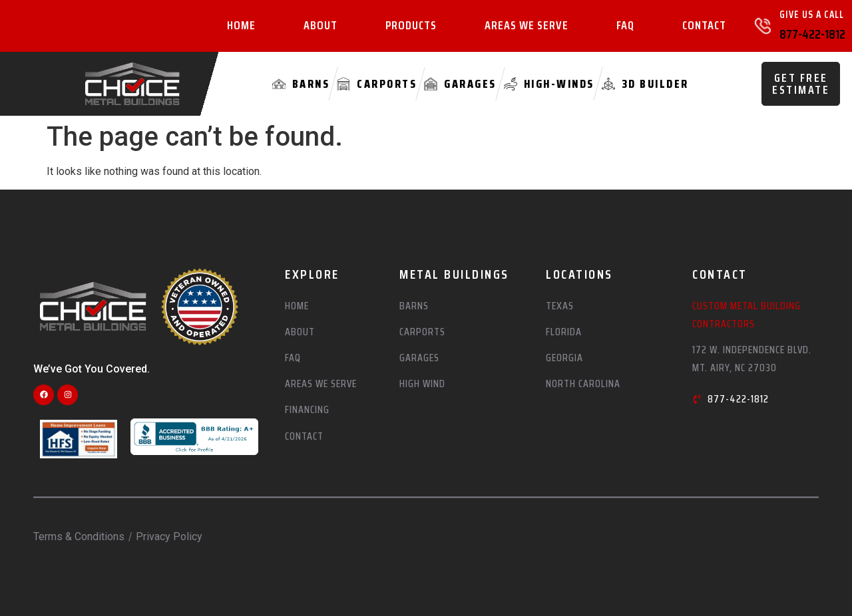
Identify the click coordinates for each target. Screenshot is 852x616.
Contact (704, 26)
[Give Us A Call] (763, 26)
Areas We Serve (527, 26)
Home (241, 26)
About (320, 26)
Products (411, 26)
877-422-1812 (812, 34)
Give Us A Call (812, 15)
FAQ (625, 26)
